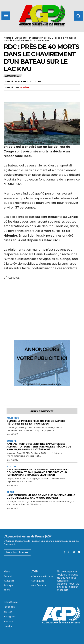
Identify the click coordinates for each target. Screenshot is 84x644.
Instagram (9, 617)
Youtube (8, 622)
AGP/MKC (25, 87)
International (37, 38)
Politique (13, 418)
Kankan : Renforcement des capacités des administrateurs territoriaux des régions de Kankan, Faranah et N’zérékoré (39, 447)
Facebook (9, 607)
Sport (10, 492)
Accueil (8, 38)
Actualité (21, 38)
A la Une (12, 467)
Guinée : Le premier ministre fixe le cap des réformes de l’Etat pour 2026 (36, 422)
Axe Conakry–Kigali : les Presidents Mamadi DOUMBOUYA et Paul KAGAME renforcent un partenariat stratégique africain (37, 472)
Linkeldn (8, 626)
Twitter (8, 612)
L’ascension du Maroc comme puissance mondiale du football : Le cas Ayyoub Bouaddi (41, 496)
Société (12, 441)
